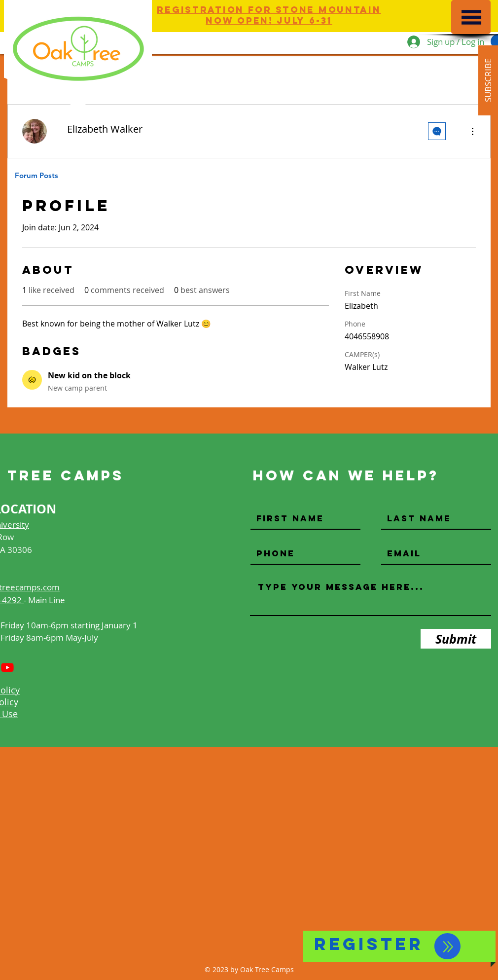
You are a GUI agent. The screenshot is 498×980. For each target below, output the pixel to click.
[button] (471, 17)
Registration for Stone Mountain (269, 10)
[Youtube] (7, 667)
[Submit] (456, 639)
